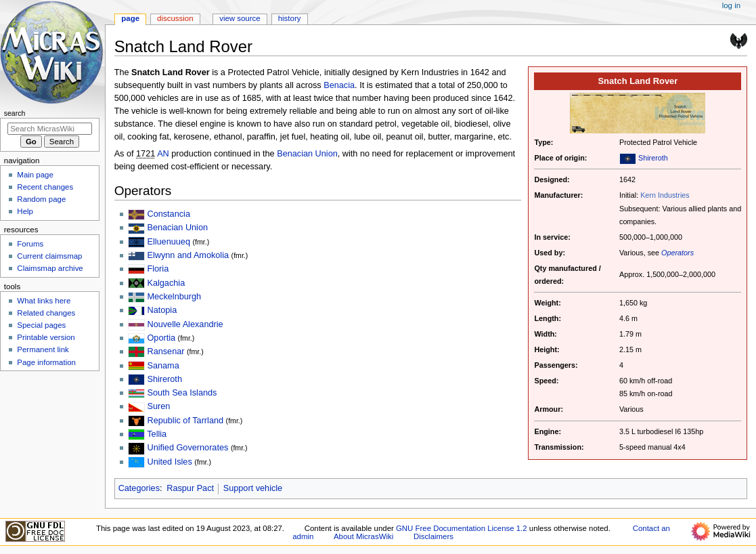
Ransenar (165, 351)
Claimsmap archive (50, 268)
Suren (158, 406)
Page (130, 18)
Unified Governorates (187, 448)
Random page (41, 199)
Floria (158, 269)
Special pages (41, 325)
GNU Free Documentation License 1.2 (462, 528)
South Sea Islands (182, 393)
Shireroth (653, 158)
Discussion (175, 18)
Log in (731, 5)
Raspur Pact (190, 488)
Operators (677, 253)
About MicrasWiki (363, 536)
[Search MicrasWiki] (50, 129)
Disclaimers (433, 536)
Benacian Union (307, 154)
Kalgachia (166, 283)
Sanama (163, 366)
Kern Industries (665, 195)
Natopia (162, 310)
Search (15, 113)
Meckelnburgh (174, 297)
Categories (139, 488)
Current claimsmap (49, 256)
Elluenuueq (169, 242)
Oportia (161, 338)
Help (25, 211)
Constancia (168, 214)
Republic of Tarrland (185, 421)
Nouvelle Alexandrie (185, 324)
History (290, 18)
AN (163, 154)
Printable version (46, 337)
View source (240, 18)
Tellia (157, 434)
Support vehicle (253, 488)
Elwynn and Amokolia (188, 255)
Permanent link (43, 349)
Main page (35, 175)
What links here (44, 301)
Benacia (339, 85)
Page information (46, 362)
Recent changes (45, 187)
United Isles (169, 462)
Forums (30, 244)
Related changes (46, 313)
